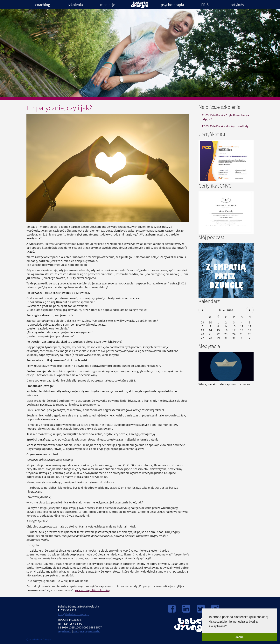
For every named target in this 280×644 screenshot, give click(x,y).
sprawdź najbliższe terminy (92, 590)
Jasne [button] (240, 637)
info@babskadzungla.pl (74, 614)
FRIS (205, 5)
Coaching (43, 5)
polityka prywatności (87, 631)
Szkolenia (75, 5)
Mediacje (108, 5)
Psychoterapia (172, 5)
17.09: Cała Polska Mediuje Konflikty (225, 126)
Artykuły (237, 5)
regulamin (65, 631)
